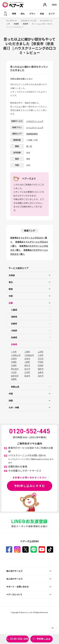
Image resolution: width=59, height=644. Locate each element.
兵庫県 (14, 337)
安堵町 (14, 362)
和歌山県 (15, 387)
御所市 (27, 365)
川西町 (27, 362)
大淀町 (41, 355)
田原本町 (15, 376)
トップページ (11, 21)
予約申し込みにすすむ (30, 486)
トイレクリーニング (35, 127)
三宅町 (14, 352)
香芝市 (41, 376)
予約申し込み (43, 639)
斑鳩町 (41, 365)
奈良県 (16, 24)
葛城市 (27, 376)
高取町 (14, 379)
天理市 (14, 359)
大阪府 (14, 330)
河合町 (14, 372)
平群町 (41, 362)
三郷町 (27, 352)
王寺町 (27, 372)
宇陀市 (41, 359)
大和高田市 (29, 355)
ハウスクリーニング (29, 21)
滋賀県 (14, 317)
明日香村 (15, 369)
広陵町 (14, 365)
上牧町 (41, 352)
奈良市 (26, 24)
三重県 (14, 310)
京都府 (14, 324)
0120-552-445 (19, 639)
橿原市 (41, 369)
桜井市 (27, 369)
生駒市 (41, 372)
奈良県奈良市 (32, 134)
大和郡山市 (16, 355)
